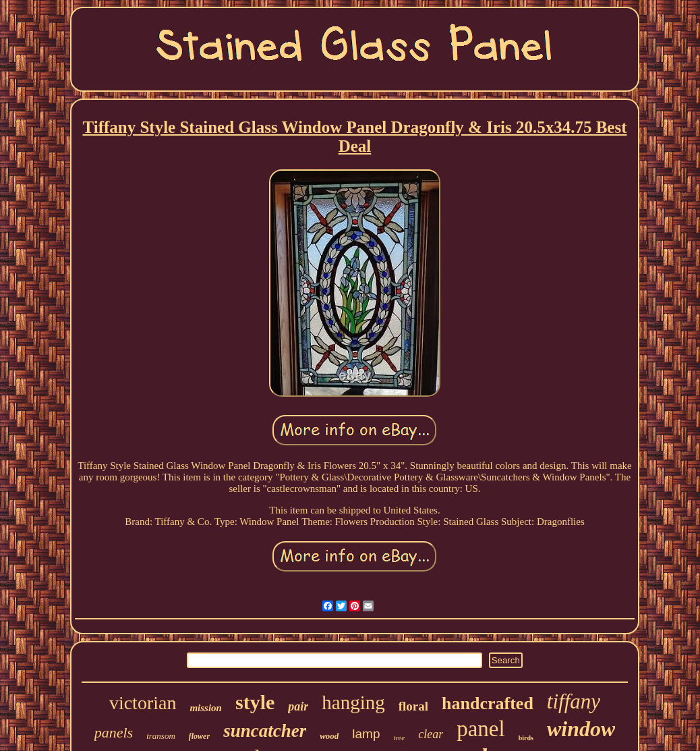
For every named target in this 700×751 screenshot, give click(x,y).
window (581, 729)
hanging (353, 702)
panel (480, 729)
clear (431, 734)
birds (526, 738)
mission (206, 708)
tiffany (574, 701)
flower (199, 736)
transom (161, 736)
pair (298, 706)
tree (400, 738)
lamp (366, 734)
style (255, 702)
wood (329, 736)
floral (413, 706)
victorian (143, 703)
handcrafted (488, 703)
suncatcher (265, 731)
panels (114, 732)
